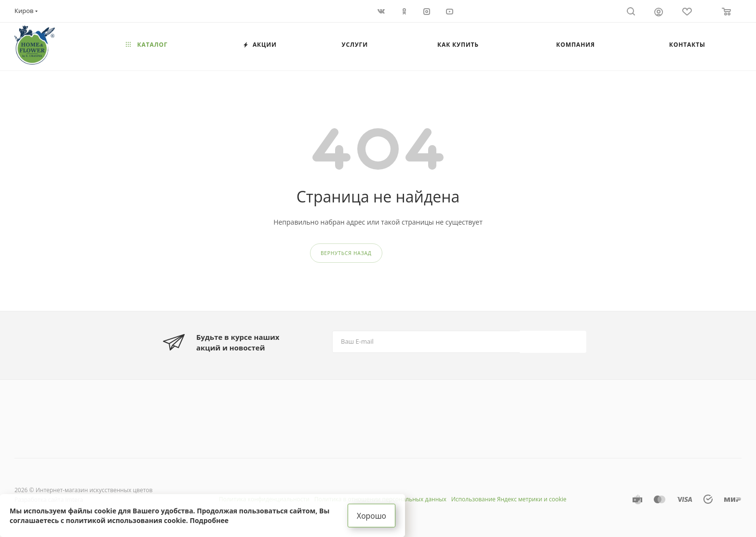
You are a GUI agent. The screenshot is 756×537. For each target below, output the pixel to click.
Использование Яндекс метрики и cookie (509, 499)
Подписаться (554, 342)
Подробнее (209, 520)
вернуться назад (346, 253)
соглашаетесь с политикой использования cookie (98, 520)
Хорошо (372, 515)
